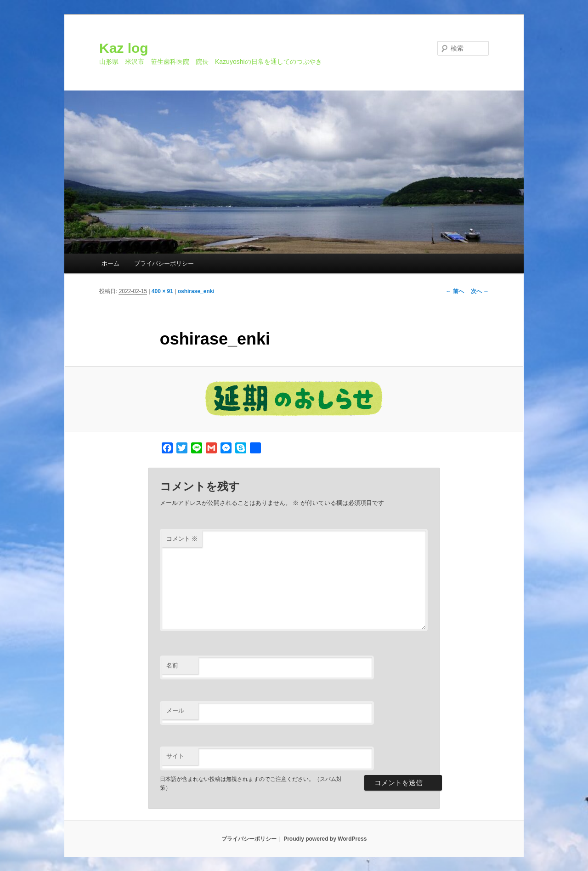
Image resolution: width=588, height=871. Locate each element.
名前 (172, 665)
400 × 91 (162, 291)
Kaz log (124, 48)
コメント (182, 539)
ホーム (110, 263)
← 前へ (455, 291)
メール (175, 710)
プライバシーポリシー (164, 263)
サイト (175, 756)
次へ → (480, 291)
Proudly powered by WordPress (325, 839)
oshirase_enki (196, 291)
